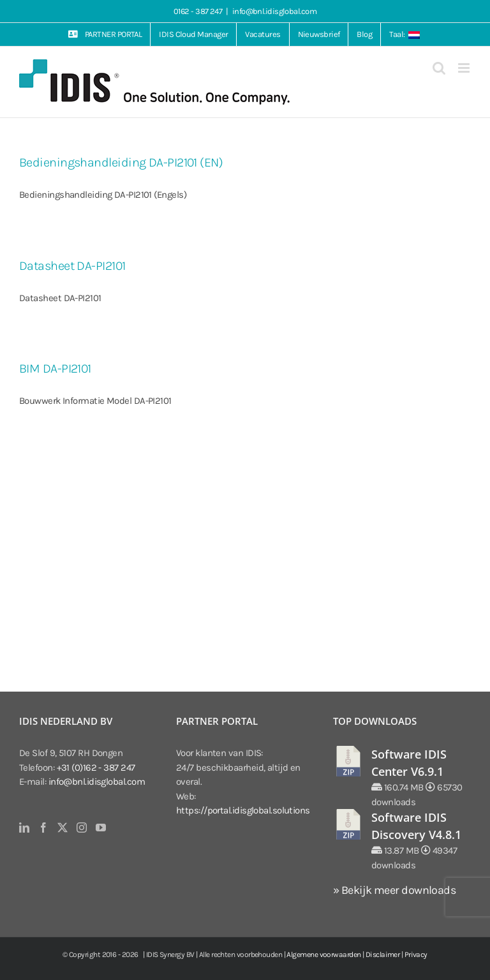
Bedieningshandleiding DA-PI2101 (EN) (121, 162)
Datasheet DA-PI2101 (72, 266)
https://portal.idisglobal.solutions (243, 810)
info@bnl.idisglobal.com (274, 11)
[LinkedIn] (24, 828)
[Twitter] (62, 828)
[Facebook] (43, 828)
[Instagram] (81, 828)
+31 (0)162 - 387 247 (96, 768)
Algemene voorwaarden (323, 954)
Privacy (416, 954)
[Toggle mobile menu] (464, 68)
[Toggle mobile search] (439, 68)
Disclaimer (383, 954)
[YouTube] (100, 828)
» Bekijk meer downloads (394, 890)
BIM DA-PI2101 (55, 368)
